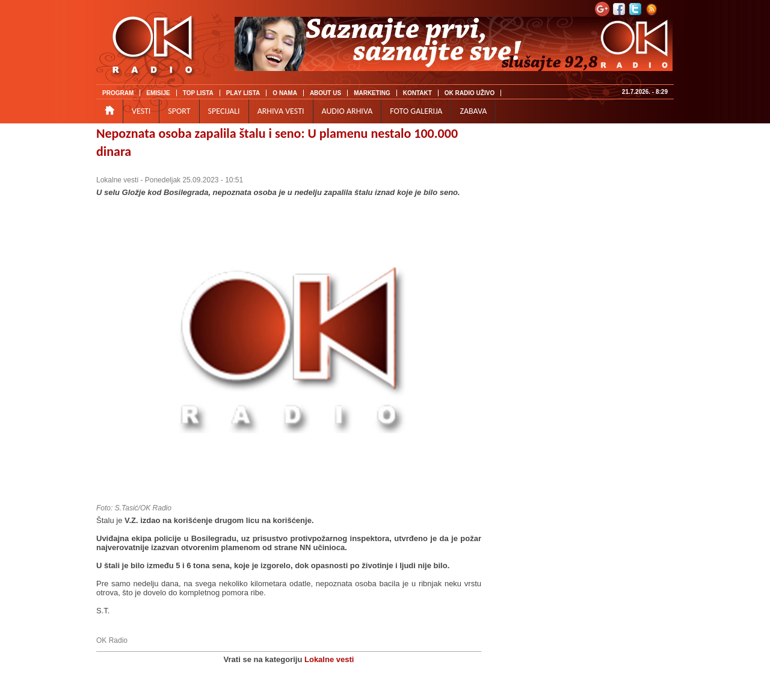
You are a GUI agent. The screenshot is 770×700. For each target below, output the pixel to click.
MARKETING (372, 93)
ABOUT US (325, 93)
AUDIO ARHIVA (347, 111)
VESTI (141, 111)
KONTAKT (417, 93)
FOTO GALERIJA (416, 111)
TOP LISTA (198, 93)
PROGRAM (118, 93)
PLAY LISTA (243, 93)
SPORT (179, 111)
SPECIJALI (224, 111)
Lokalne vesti (117, 180)
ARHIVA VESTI (281, 111)
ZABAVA (473, 111)
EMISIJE (158, 93)
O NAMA (285, 93)
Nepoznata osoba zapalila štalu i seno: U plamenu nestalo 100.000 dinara (277, 142)
